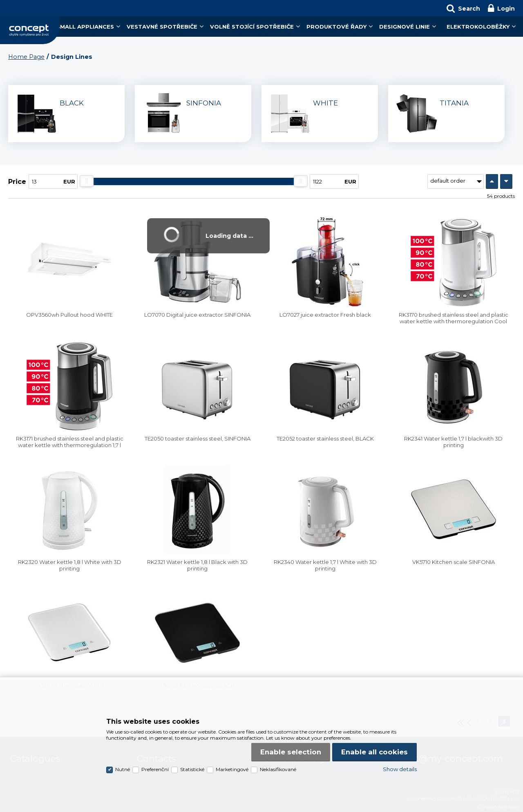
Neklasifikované (278, 769)
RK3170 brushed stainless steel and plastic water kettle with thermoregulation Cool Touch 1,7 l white (454, 321)
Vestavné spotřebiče (162, 27)
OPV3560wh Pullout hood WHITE (69, 315)
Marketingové (232, 769)
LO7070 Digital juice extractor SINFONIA (197, 315)
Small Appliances (85, 27)
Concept (30, 30)
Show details (400, 769)
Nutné (123, 769)
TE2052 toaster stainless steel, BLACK (325, 438)
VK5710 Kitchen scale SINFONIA (454, 562)
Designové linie (405, 27)
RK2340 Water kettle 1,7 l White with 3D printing (325, 565)
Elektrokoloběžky (478, 27)
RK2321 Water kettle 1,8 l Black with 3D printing (197, 565)
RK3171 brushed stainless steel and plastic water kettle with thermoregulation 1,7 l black (70, 445)
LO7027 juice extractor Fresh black (325, 315)
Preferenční (155, 769)
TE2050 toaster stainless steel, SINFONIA (198, 438)
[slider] (87, 181)
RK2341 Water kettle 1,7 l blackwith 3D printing (453, 442)
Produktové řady (336, 27)
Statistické (192, 769)
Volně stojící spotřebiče (252, 27)
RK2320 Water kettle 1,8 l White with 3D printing (70, 565)
